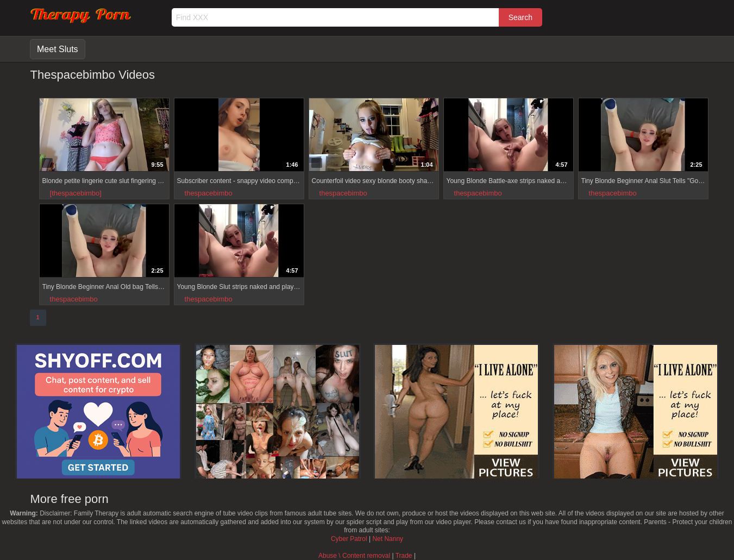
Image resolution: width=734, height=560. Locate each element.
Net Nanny (388, 539)
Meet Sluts (58, 49)
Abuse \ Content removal (354, 556)
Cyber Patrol (349, 539)
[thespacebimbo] (76, 193)
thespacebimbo (209, 193)
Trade (404, 556)
